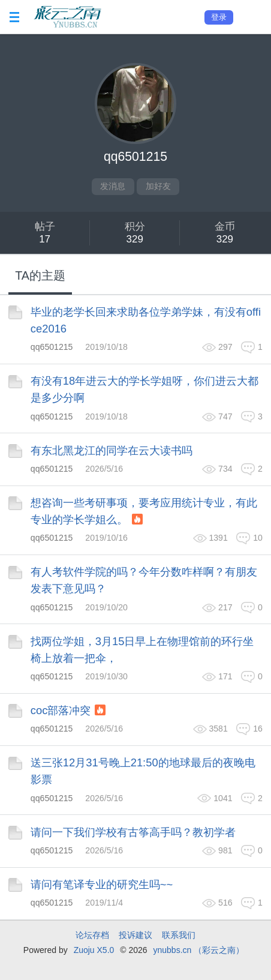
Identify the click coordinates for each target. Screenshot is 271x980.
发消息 (113, 186)
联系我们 (179, 935)
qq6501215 (52, 347)
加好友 (158, 186)
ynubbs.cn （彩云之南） (198, 950)
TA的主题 (40, 275)
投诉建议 (135, 935)
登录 (219, 17)
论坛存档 (92, 935)
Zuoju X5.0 (94, 950)
